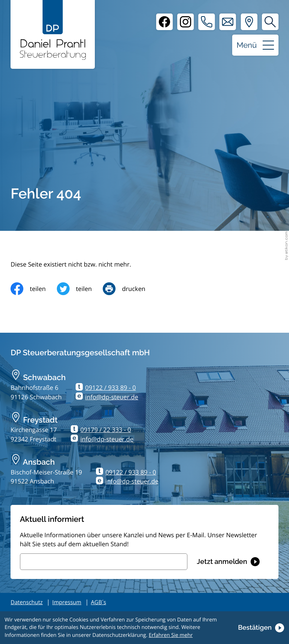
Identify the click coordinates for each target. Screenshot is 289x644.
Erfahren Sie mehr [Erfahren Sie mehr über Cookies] (171, 635)
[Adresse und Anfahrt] (249, 22)
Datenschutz (27, 602)
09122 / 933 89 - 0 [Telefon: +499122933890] (110, 388)
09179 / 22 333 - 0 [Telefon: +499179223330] (106, 430)
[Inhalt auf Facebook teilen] (33, 289)
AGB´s (99, 602)
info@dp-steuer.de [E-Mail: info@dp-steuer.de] (112, 397)
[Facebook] (164, 22)
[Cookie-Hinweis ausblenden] (261, 628)
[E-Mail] (104, 562)
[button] (207, 22)
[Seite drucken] (129, 289)
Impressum (67, 602)
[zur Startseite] (53, 30)
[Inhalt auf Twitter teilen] (80, 289)
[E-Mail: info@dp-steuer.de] (228, 22)
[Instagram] (186, 22)
